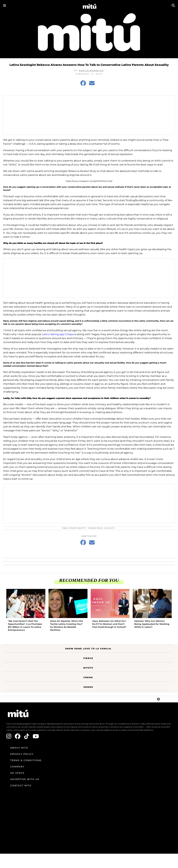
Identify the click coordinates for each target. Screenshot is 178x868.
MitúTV (88, 668)
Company (17, 767)
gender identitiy (78, 528)
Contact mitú (21, 786)
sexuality (110, 528)
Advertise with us (25, 779)
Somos (88, 687)
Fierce (88, 658)
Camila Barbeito (91, 70)
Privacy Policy (22, 754)
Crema (88, 677)
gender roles (96, 528)
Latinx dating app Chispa (58, 334)
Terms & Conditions (26, 760)
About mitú (19, 748)
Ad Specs (17, 773)
